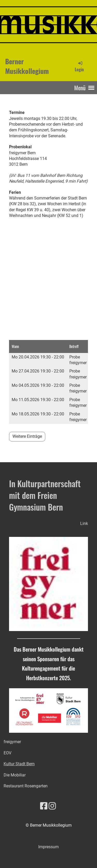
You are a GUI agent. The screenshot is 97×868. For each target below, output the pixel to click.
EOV (8, 753)
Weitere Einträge (27, 436)
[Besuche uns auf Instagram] (52, 806)
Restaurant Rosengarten (26, 786)
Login (79, 66)
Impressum (48, 847)
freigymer (12, 742)
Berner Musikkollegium (27, 66)
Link (84, 523)
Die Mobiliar (15, 775)
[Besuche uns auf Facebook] (44, 806)
